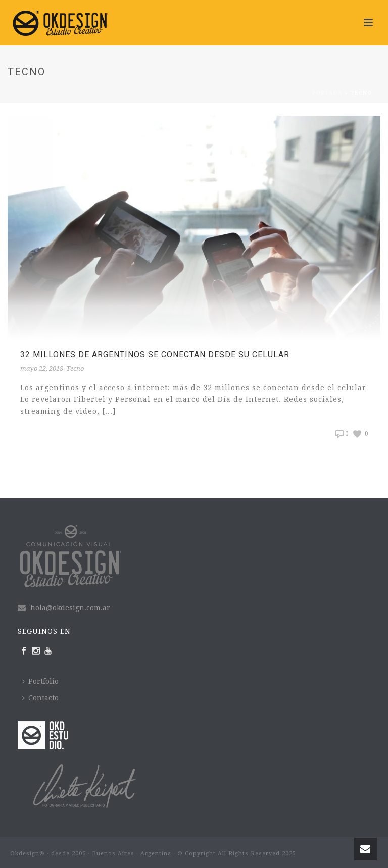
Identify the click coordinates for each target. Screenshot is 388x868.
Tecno (75, 369)
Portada (327, 93)
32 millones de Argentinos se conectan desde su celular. (156, 354)
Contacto (40, 698)
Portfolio (40, 681)
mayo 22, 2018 (42, 369)
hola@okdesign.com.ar (70, 608)
